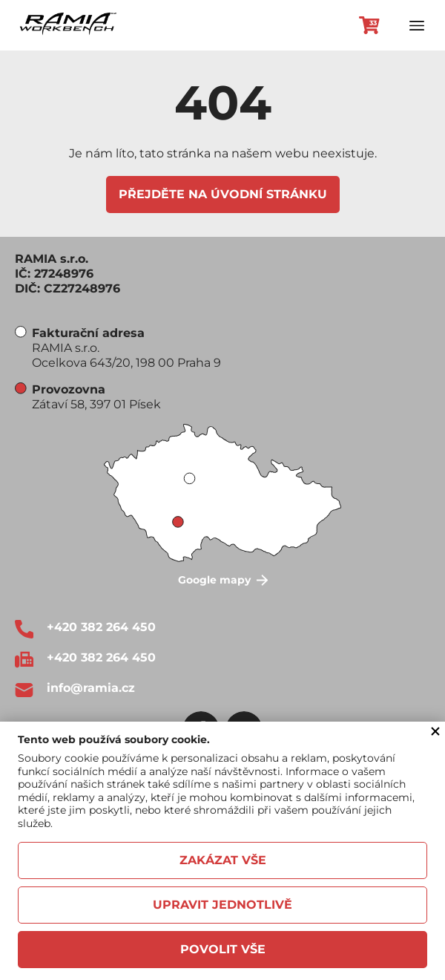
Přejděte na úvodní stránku (223, 194)
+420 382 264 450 (101, 627)
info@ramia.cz (91, 688)
